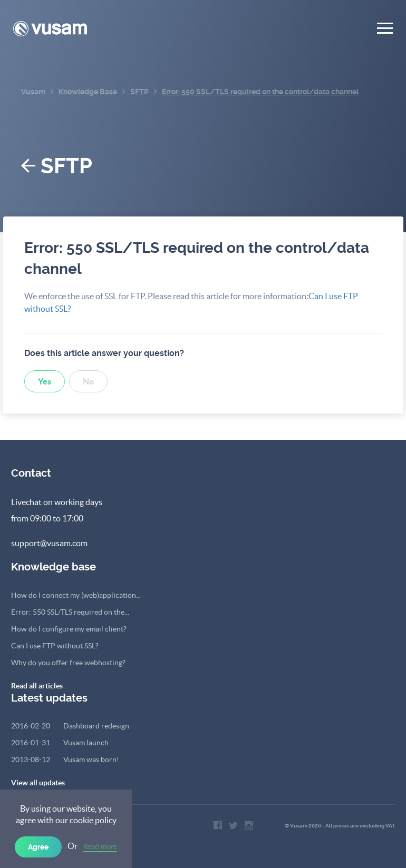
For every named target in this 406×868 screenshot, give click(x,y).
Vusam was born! (65, 759)
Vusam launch (60, 743)
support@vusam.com (49, 543)
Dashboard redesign (70, 726)
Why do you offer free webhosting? (68, 663)
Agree (38, 847)
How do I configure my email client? (69, 629)
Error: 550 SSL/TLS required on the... (70, 612)
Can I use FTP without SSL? (55, 646)
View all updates (38, 783)
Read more (100, 846)
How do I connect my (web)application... (76, 595)
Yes (45, 381)
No (88, 381)
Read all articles (37, 686)
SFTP (57, 166)
